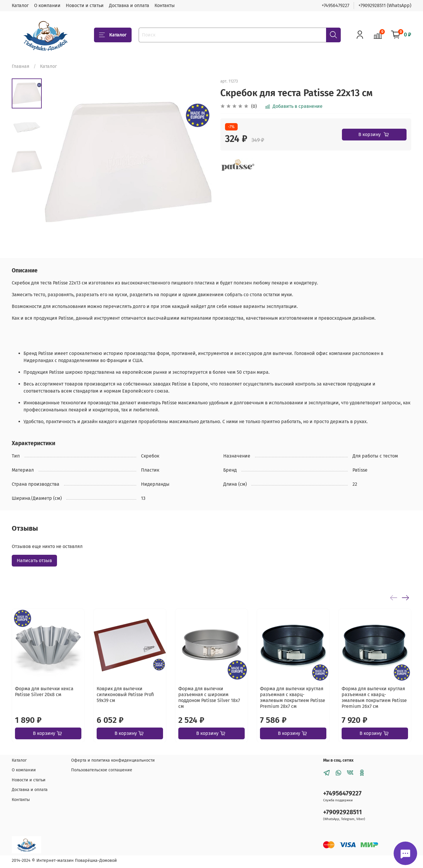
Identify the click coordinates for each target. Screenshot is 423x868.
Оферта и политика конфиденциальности (113, 760)
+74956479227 (335, 5)
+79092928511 (343, 812)
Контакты (165, 5)
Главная (21, 66)
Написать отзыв (34, 560)
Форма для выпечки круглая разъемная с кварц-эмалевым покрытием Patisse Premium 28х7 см (293, 697)
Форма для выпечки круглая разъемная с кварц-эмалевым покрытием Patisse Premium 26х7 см (374, 697)
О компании (47, 5)
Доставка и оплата (129, 5)
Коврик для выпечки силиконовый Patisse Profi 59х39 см (125, 694)
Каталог (20, 5)
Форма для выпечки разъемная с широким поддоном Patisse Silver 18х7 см (209, 697)
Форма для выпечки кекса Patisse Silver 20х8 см (44, 692)
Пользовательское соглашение (102, 770)
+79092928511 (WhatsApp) (385, 5)
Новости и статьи (85, 5)
